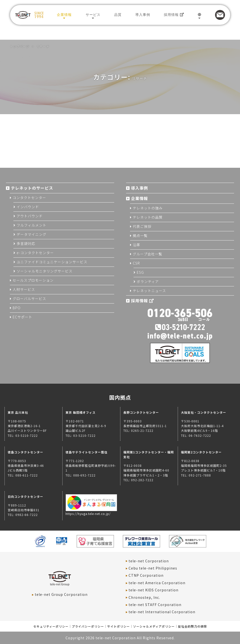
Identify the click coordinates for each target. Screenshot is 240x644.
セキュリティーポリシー (51, 626)
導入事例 (143, 15)
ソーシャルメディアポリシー (154, 626)
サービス (93, 15)
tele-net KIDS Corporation (154, 590)
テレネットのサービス (32, 188)
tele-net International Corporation (162, 612)
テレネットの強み (148, 208)
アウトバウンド (30, 216)
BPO (17, 308)
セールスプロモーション (33, 280)
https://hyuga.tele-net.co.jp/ (91, 511)
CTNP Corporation (146, 575)
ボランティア (148, 281)
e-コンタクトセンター (35, 253)
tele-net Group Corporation (61, 594)
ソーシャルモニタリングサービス (45, 271)
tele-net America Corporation (157, 583)
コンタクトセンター (29, 198)
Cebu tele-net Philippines (153, 568)
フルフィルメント (32, 225)
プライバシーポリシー (88, 626)
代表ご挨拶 (142, 226)
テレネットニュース (149, 291)
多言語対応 (26, 243)
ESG (140, 272)
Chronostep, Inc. (144, 597)
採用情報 (174, 15)
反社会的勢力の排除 (192, 626)
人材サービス (24, 289)
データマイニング (32, 234)
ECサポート (22, 317)
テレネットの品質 (148, 217)
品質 (118, 15)
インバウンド (28, 207)
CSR (136, 263)
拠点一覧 (140, 236)
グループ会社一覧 (148, 254)
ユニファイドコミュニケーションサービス (52, 262)
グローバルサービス (29, 299)
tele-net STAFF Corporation (155, 605)
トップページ (20, 46)
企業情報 (64, 15)
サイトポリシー (119, 626)
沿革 (137, 245)
